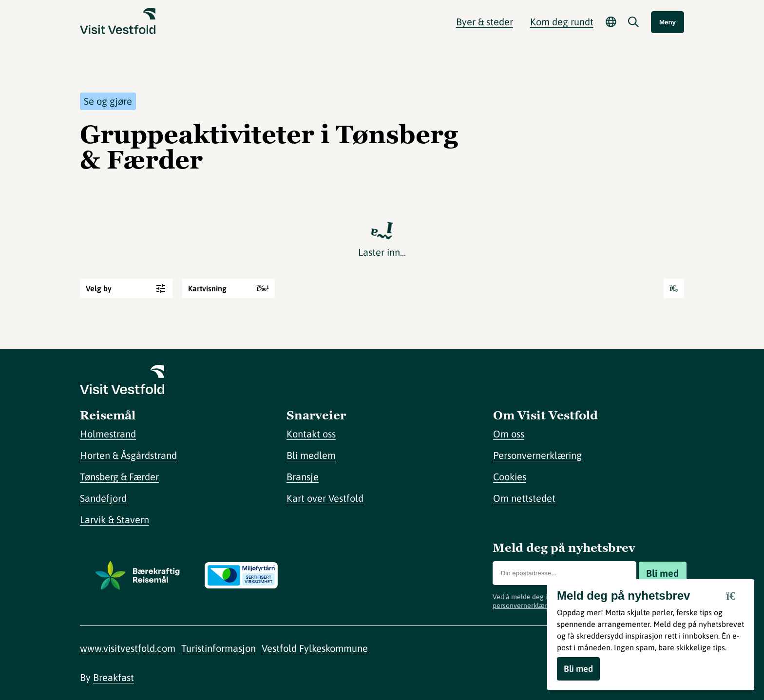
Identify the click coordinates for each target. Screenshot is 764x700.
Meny (668, 22)
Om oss (509, 434)
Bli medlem (311, 455)
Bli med (662, 573)
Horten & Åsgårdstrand (128, 455)
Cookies (510, 477)
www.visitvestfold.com (128, 648)
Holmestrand (108, 434)
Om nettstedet (524, 498)
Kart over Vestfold (325, 498)
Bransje (303, 477)
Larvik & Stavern (115, 520)
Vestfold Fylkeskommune (315, 648)
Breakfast (114, 677)
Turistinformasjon (219, 648)
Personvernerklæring (537, 455)
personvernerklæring (525, 605)
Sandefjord (103, 498)
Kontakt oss (311, 434)
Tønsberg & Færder (119, 477)
